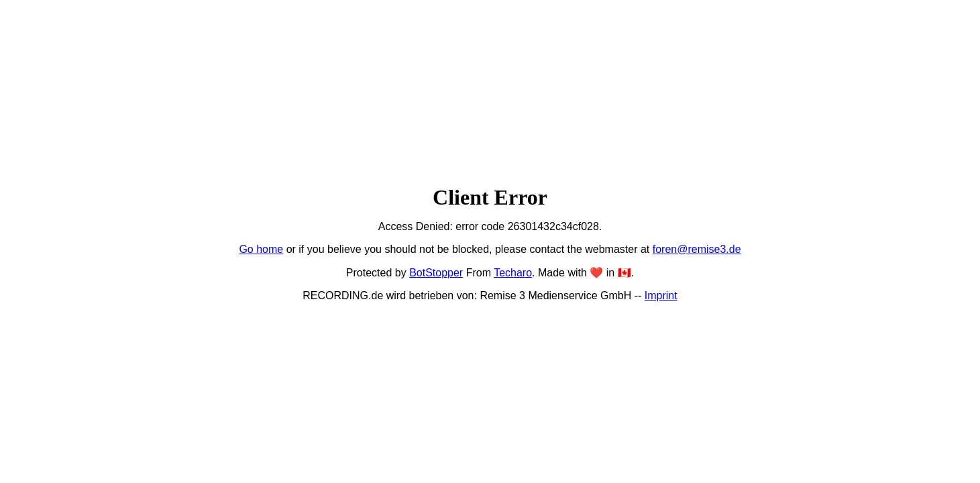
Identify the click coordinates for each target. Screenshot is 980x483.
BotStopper (436, 273)
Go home (261, 249)
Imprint (661, 296)
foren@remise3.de (697, 249)
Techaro (513, 273)
